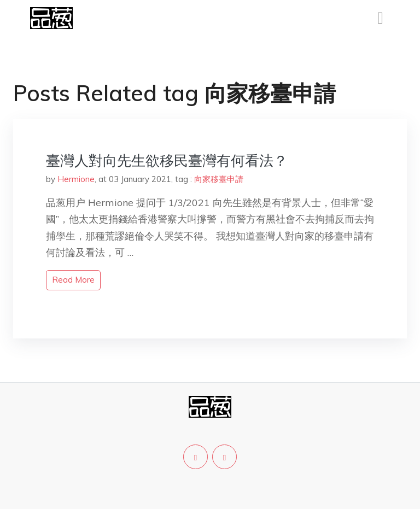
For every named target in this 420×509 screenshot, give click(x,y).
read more (73, 280)
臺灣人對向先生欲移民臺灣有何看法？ (167, 160)
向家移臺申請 (219, 179)
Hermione (76, 179)
